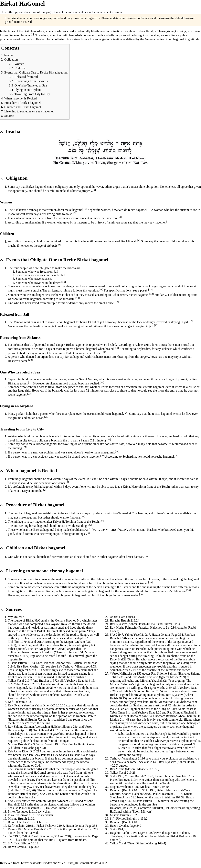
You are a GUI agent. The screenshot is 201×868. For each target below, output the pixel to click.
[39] (188, 590)
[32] (44, 490)
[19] (105, 352)
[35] (90, 525)
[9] (59, 245)
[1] (32, 34)
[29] (102, 456)
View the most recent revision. (104, 12)
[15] (117, 302)
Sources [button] (14, 609)
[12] (150, 289)
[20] (30, 360)
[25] (46, 417)
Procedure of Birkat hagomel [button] (35, 505)
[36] (89, 533)
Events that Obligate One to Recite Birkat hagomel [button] (57, 260)
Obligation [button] (17, 178)
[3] (86, 209)
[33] (83, 516)
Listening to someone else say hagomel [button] (44, 571)
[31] (68, 482)
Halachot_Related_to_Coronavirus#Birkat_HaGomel (143, 808)
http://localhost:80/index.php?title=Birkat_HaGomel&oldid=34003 (63, 863)
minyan (115, 222)
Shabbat (128, 783)
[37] (147, 556)
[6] (120, 217)
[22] (102, 382)
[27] (25, 447)
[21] (30, 382)
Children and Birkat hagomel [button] (36, 548)
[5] (75, 213)
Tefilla (114, 677)
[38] (150, 582)
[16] (191, 321)
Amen (144, 583)
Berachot (116, 638)
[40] (141, 594)
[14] (78, 298)
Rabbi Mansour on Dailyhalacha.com (173, 702)
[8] (139, 240)
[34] (102, 521)
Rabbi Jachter (126, 734)
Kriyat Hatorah (132, 487)
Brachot (71, 620)
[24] (126, 413)
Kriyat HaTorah (63, 522)
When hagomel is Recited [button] (32, 471)
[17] (156, 325)
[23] (29, 394)
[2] (94, 190)
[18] (117, 348)
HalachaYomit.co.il (53, 684)
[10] (64, 282)
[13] (152, 294)
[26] (109, 439)
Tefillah (151, 691)
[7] (168, 221)
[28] (117, 451)
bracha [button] (13, 131)
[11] (101, 289)
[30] (177, 456)
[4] (149, 209)
